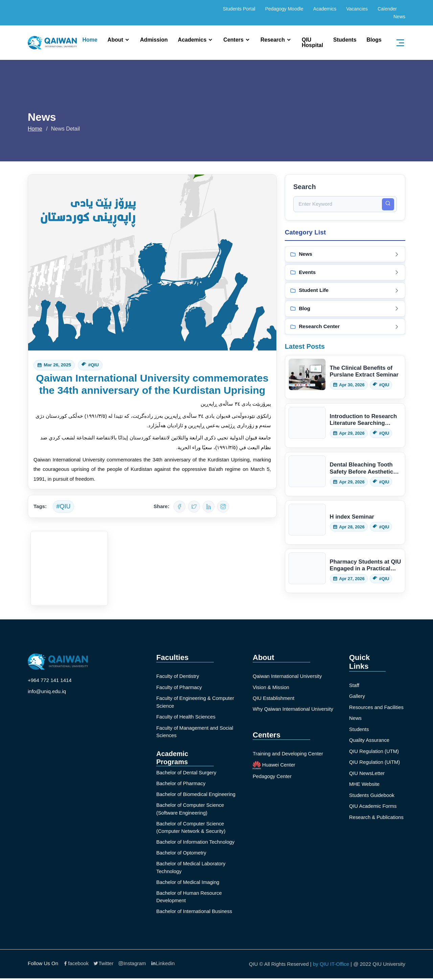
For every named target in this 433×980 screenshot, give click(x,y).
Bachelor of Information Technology (196, 842)
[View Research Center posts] (345, 328)
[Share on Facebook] (179, 507)
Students (345, 40)
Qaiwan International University (288, 676)
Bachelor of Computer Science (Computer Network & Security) (191, 828)
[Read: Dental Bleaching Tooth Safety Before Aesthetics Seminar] (345, 475)
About (115, 40)
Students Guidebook (372, 795)
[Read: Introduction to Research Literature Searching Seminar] (345, 426)
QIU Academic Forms (373, 806)
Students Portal (239, 9)
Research (273, 40)
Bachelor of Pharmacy (181, 783)
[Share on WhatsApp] (223, 507)
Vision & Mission (271, 687)
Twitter (103, 965)
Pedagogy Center (272, 777)
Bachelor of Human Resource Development (190, 898)
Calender (387, 9)
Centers (233, 40)
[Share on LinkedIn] (209, 507)
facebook (76, 965)
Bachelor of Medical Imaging (188, 883)
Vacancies (357, 9)
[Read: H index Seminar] (345, 523)
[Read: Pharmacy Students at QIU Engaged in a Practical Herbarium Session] (345, 572)
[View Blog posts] (345, 309)
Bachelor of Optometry (182, 854)
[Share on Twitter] (194, 507)
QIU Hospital (312, 43)
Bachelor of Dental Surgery (187, 772)
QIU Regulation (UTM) (374, 751)
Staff (354, 685)
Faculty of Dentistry (178, 676)
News (399, 17)
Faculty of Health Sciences (186, 717)
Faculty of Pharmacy (179, 687)
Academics (325, 9)
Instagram (132, 965)
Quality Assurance (370, 740)
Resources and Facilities (377, 707)
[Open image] (69, 568)
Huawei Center (274, 766)
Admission (154, 40)
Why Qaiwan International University (294, 709)
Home (90, 40)
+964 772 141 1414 (50, 680)
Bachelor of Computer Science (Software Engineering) (191, 809)
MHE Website (364, 784)
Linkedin (163, 965)
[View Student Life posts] (345, 291)
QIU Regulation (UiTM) (375, 762)
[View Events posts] (345, 273)
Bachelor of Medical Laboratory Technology (191, 868)
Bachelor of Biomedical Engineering (197, 794)
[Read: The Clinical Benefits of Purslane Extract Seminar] (345, 378)
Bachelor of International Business (195, 913)
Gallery (357, 696)
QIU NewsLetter (367, 773)
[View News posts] (345, 255)
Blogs (374, 40)
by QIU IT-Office (331, 965)
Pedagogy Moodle (284, 9)
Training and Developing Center (288, 754)
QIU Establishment (274, 698)
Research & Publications (377, 817)
